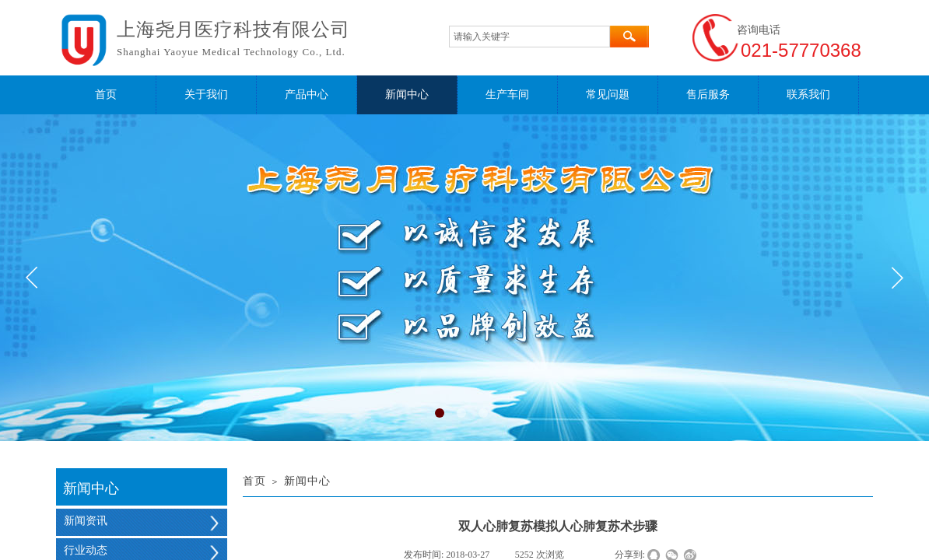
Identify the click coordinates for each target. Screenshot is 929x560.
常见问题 (608, 94)
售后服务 (708, 94)
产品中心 (307, 94)
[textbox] (529, 37)
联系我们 (808, 94)
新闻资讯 (86, 521)
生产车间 (507, 94)
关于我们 (206, 94)
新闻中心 (407, 94)
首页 (106, 94)
